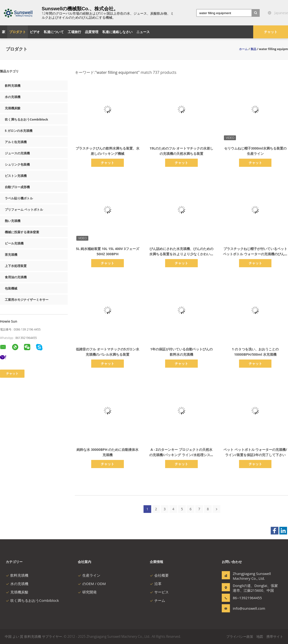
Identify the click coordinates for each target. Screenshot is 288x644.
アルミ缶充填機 (16, 142)
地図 (260, 636)
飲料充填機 (13, 86)
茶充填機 (11, 255)
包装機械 (11, 288)
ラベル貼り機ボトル (19, 198)
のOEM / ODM (92, 584)
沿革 (156, 584)
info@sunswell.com (248, 608)
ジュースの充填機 (17, 153)
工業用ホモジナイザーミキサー (27, 300)
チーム (157, 600)
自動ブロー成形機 (17, 187)
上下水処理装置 (16, 266)
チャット (271, 32)
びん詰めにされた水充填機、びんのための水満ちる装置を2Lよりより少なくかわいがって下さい (181, 254)
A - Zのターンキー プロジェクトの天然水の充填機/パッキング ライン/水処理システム (181, 455)
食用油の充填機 (16, 277)
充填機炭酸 (13, 108)
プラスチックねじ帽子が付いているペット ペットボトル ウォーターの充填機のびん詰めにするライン (255, 254)
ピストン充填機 (16, 176)
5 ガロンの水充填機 (19, 131)
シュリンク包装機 (17, 164)
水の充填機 (13, 97)
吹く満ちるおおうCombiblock (26, 119)
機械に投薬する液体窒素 (22, 232)
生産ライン (89, 575)
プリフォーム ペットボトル (24, 209)
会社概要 (159, 575)
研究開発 (87, 592)
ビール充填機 (14, 243)
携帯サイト (275, 636)
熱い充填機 (13, 221)
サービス (159, 592)
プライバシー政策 (240, 636)
